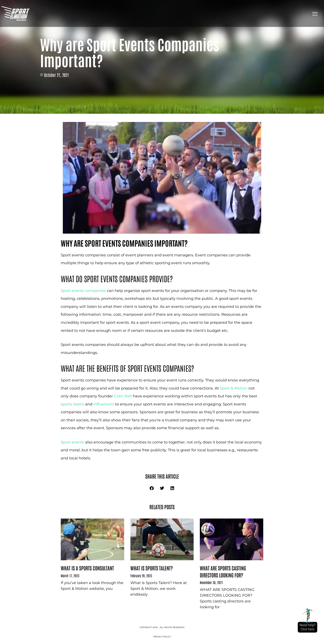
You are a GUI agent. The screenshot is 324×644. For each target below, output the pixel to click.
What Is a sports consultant (87, 568)
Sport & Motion (234, 388)
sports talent (72, 404)
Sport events (72, 442)
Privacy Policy (162, 637)
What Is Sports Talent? (152, 568)
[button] (152, 488)
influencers (104, 404)
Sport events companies (84, 291)
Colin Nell (123, 396)
